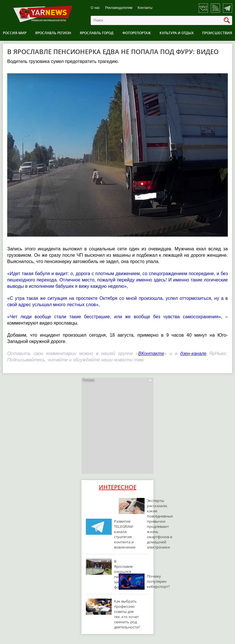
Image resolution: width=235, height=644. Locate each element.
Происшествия (217, 33)
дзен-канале (193, 353)
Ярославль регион (53, 33)
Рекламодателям (119, 8)
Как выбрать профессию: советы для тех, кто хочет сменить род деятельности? (127, 614)
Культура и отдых (177, 33)
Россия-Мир (15, 33)
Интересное (118, 487)
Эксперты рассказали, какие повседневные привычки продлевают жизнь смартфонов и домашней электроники (160, 524)
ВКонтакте (151, 353)
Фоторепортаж (137, 33)
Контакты (145, 8)
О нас (95, 8)
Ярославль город (97, 33)
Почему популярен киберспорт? (158, 581)
